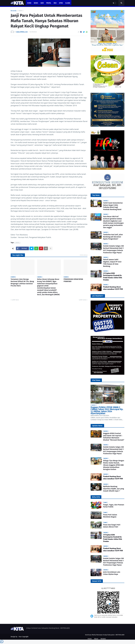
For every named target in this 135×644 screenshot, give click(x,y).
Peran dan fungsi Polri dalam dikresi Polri (112, 526)
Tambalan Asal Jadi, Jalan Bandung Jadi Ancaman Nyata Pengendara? (113, 237)
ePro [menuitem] (61, 3)
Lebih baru (15, 300)
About (96, 639)
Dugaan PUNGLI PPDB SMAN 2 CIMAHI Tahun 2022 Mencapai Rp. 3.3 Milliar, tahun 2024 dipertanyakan (107, 410)
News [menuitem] (36, 3)
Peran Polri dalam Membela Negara (110, 516)
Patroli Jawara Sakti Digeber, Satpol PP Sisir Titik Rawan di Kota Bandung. (112, 263)
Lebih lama (83, 300)
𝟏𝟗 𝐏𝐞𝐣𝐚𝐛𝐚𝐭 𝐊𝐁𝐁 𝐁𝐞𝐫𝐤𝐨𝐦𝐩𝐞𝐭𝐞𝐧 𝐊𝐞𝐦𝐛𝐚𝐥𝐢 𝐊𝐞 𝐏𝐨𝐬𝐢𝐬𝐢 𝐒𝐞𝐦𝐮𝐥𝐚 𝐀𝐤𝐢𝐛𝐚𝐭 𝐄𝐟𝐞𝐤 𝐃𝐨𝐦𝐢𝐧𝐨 (113, 277)
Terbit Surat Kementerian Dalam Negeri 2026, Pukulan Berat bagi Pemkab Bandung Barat (113, 206)
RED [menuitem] (55, 3)
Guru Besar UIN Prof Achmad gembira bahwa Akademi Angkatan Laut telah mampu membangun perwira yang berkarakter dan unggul (113, 222)
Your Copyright (24, 637)
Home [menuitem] (29, 3)
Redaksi (103, 639)
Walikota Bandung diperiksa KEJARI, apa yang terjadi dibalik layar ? (114, 489)
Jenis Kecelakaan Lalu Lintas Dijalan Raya (112, 573)
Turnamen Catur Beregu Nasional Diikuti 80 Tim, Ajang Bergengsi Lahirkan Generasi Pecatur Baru (22, 282)
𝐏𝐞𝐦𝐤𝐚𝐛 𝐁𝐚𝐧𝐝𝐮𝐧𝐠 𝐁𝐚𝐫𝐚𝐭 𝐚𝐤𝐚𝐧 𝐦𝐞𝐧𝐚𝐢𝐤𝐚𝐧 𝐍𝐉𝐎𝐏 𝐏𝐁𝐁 (113, 288)
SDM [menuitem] (42, 3)
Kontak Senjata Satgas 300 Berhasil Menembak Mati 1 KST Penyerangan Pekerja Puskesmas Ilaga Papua (113, 249)
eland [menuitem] (68, 3)
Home (90, 639)
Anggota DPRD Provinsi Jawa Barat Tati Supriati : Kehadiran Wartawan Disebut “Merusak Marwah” (114, 437)
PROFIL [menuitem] (49, 3)
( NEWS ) (21, 11)
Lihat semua (84, 255)
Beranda (13, 11)
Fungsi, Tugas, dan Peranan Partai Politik (114, 506)
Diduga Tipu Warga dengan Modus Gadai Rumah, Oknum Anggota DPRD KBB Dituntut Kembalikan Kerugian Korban (114, 465)
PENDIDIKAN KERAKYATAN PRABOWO (73, 280)
